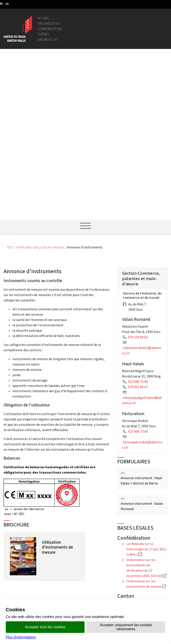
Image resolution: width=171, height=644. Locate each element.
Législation (51, 525)
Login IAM (50, 560)
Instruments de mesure (146, 489)
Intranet (49, 530)
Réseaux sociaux (55, 594)
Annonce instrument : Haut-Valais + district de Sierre (142, 313)
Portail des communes (60, 536)
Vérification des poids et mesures (41, 82)
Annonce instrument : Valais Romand (142, 339)
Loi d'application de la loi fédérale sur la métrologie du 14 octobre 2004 (146, 441)
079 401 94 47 (138, 221)
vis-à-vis (49, 584)
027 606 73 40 (138, 216)
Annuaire (50, 514)
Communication (50, 29)
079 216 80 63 (138, 172)
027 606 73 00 (138, 266)
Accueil (43, 18)
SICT (11, 82)
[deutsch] (7, 4)
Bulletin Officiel (55, 578)
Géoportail (51, 520)
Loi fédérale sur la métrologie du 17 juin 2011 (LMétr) (146, 384)
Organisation (48, 23)
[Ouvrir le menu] (85, 60)
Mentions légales (56, 589)
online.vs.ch (47, 39)
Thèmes (43, 34)
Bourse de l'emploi (57, 554)
